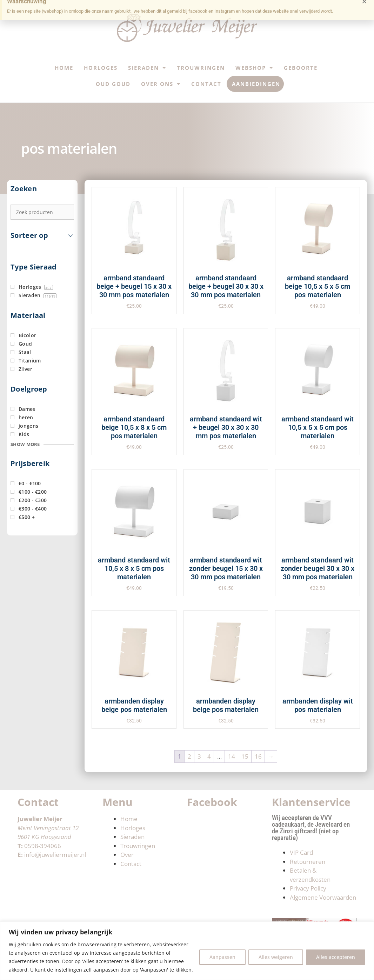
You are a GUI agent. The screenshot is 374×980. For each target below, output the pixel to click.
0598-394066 (43, 846)
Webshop (254, 68)
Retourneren (308, 862)
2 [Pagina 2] (189, 756)
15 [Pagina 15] (245, 756)
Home (64, 68)
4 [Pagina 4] (209, 756)
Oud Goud (113, 84)
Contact (206, 84)
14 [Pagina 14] (232, 756)
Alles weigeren (276, 957)
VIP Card (301, 852)
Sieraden (147, 68)
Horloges (101, 68)
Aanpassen (222, 957)
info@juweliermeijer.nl (55, 855)
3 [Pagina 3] (199, 756)
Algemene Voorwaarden (323, 897)
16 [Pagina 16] (258, 756)
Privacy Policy (308, 888)
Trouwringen (201, 68)
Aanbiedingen (256, 84)
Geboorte (301, 68)
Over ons (161, 84)
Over (127, 855)
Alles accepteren (336, 957)
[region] (187, 951)
